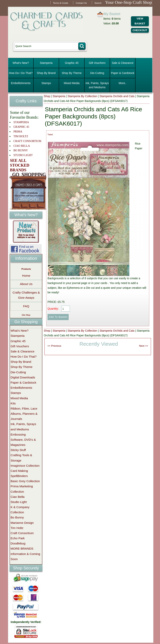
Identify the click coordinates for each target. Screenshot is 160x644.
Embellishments (21, 83)
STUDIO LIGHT (23, 155)
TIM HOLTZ (21, 136)
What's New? (21, 63)
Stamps (46, 83)
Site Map (26, 315)
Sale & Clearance (123, 63)
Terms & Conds (60, 3)
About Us (26, 284)
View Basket (140, 21)
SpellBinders (19, 476)
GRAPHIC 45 (21, 127)
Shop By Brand (46, 73)
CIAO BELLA (22, 146)
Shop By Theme (72, 73)
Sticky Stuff (18, 450)
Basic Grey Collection (25, 481)
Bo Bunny (17, 517)
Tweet (50, 135)
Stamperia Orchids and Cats (117, 96)
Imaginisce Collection (25, 466)
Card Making (19, 471)
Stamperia (46, 63)
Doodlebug (18, 543)
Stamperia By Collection (82, 96)
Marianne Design (22, 523)
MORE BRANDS (22, 549)
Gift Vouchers (97, 63)
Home (26, 276)
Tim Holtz (17, 528)
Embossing (18, 434)
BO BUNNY (21, 150)
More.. (123, 83)
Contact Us (81, 3)
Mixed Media (72, 83)
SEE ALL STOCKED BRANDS (20, 165)
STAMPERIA (21, 122)
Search (98, 3)
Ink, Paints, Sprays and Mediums (97, 85)
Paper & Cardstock (123, 73)
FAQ (26, 306)
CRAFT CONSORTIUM (27, 141)
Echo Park (18, 538)
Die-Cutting (97, 73)
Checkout (140, 30)
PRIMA (18, 132)
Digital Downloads (23, 377)
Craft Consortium (22, 533)
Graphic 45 (72, 63)
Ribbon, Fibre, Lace (24, 408)
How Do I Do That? (21, 73)
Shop (47, 96)
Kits (13, 403)
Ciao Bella (18, 497)
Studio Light (19, 502)
